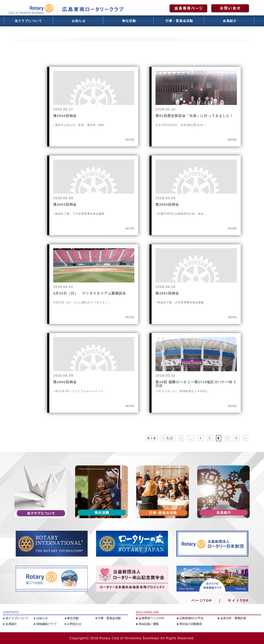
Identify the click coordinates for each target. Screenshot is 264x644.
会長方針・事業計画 (233, 618)
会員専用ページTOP (151, 618)
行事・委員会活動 (179, 21)
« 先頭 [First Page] (168, 438)
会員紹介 (230, 21)
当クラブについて (28, 21)
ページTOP (202, 601)
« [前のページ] (181, 438)
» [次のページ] (245, 438)
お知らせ (79, 21)
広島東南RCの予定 (191, 618)
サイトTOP (238, 601)
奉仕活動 (129, 21)
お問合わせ (74, 624)
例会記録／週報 (149, 624)
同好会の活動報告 (191, 624)
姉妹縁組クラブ (46, 624)
